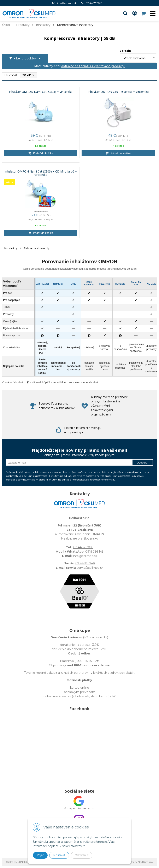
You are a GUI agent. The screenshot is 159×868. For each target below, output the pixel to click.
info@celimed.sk (67, 3)
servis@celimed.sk (90, 568)
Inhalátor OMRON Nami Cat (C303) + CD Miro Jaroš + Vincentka (41, 173)
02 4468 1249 (85, 563)
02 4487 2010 (94, 3)
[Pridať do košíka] (41, 153)
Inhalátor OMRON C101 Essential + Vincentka (118, 92)
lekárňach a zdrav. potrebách (114, 673)
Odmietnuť (82, 855)
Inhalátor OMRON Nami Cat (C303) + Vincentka (41, 92)
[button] (125, 13)
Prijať (40, 855)
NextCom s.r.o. (145, 862)
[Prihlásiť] (135, 13)
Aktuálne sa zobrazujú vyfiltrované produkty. (93, 66)
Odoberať (143, 463)
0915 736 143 (94, 552)
